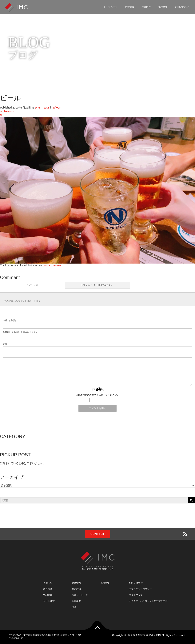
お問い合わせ (182, 7)
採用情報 (163, 7)
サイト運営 (49, 601)
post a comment (52, 265)
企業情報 (129, 7)
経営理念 (76, 589)
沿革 (74, 607)
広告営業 (48, 589)
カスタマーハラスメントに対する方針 (148, 601)
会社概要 (76, 601)
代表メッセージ (80, 595)
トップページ (110, 7)
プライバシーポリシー (140, 589)
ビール (57, 108)
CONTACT (97, 534)
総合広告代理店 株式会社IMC (144, 635)
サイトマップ (136, 595)
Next (4, 115)
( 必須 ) (9, 320)
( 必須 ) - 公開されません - (20, 332)
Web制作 (48, 595)
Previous (7, 111)
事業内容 (146, 7)
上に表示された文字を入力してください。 (97, 395)
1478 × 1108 (42, 108)
